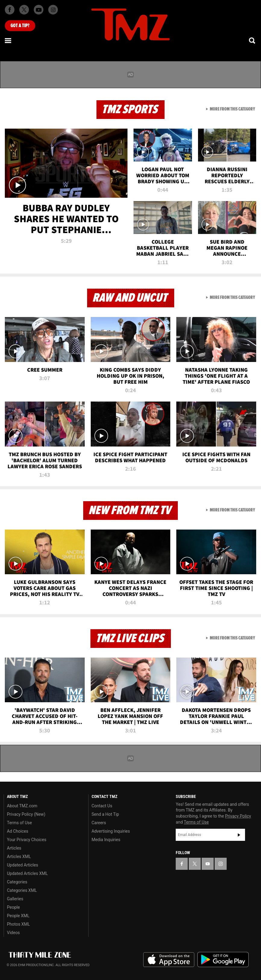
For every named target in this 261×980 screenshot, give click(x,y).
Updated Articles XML (27, 873)
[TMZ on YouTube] (208, 864)
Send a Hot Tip (105, 814)
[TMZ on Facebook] (10, 10)
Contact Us (102, 806)
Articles (14, 848)
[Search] (253, 40)
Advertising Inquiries (111, 831)
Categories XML (22, 890)
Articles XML (19, 857)
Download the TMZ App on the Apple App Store (169, 960)
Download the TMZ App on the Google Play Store (223, 960)
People (13, 907)
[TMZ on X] (24, 10)
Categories (17, 882)
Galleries (15, 899)
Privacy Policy (238, 816)
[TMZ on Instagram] (53, 10)
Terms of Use (19, 823)
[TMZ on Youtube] (39, 10)
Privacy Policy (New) (26, 814)
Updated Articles (22, 865)
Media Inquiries (106, 840)
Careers (99, 823)
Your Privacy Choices (27, 840)
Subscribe (239, 835)
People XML (18, 916)
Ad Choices (18, 831)
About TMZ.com (22, 806)
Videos (13, 933)
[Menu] (8, 40)
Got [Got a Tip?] (20, 26)
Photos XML (18, 924)
